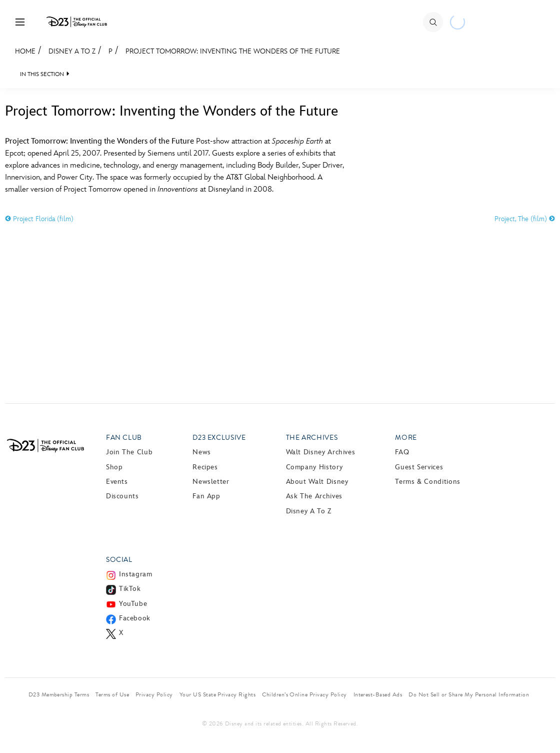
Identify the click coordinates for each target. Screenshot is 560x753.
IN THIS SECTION (42, 74)
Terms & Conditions (428, 482)
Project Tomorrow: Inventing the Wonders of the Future (233, 51)
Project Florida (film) (39, 219)
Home (25, 51)
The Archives (312, 438)
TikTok (130, 589)
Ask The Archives (314, 496)
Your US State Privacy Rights (217, 694)
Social (119, 560)
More (406, 438)
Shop (114, 467)
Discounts (122, 496)
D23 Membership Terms (59, 694)
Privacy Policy (154, 694)
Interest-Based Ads (378, 694)
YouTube (133, 604)
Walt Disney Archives (321, 452)
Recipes (205, 467)
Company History (314, 467)
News (202, 452)
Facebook (135, 618)
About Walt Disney (317, 482)
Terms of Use (112, 694)
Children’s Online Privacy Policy (304, 694)
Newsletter (211, 482)
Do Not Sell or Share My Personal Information (469, 694)
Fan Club (124, 438)
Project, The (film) (525, 219)
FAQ (402, 452)
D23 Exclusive (219, 438)
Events (117, 482)
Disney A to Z (72, 51)
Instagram (136, 574)
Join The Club (129, 452)
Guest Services (419, 467)
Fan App (206, 496)
